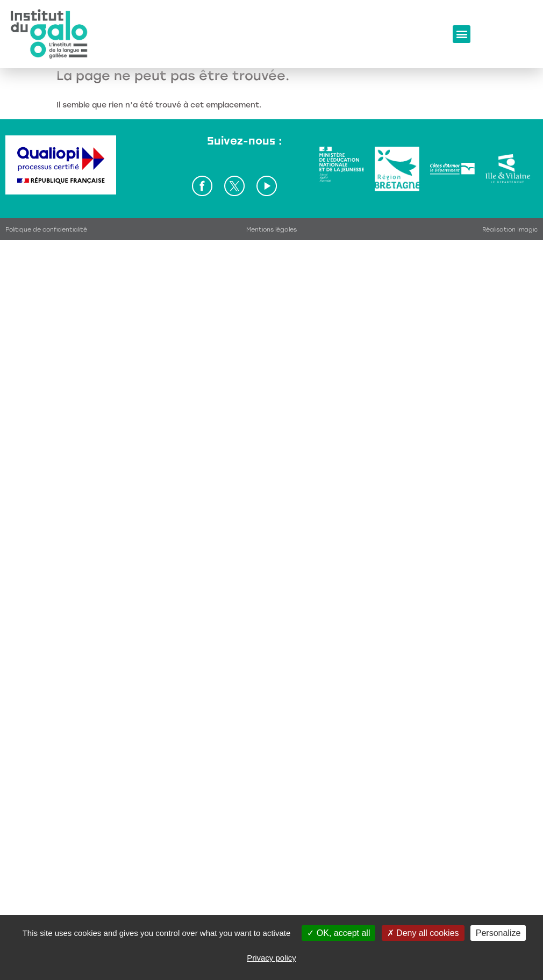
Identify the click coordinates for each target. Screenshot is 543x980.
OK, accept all (338, 933)
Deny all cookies (423, 933)
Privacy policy (271, 958)
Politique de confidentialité (46, 230)
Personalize (498, 933)
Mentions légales (271, 230)
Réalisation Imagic (510, 230)
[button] (462, 34)
